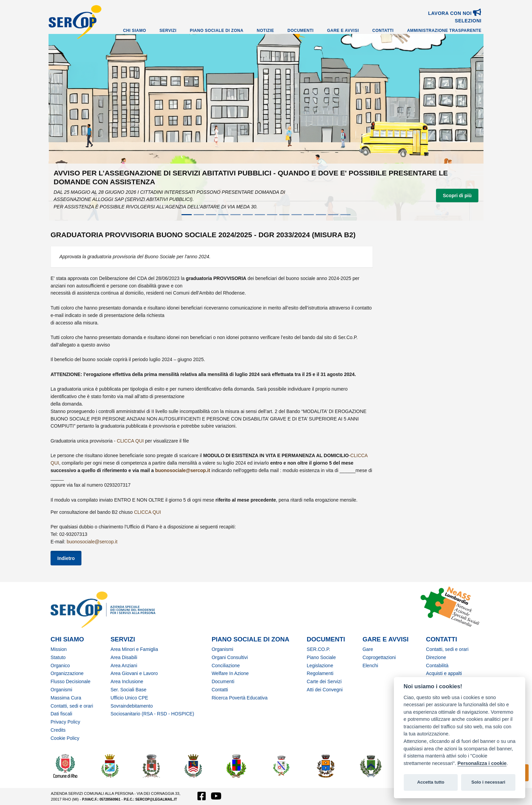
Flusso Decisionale (71, 681)
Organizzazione (67, 673)
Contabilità (437, 666)
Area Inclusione (127, 681)
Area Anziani (124, 666)
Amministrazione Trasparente (444, 31)
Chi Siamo (135, 31)
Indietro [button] (66, 558)
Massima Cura (66, 698)
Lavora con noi (455, 13)
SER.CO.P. (318, 649)
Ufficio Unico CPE (129, 698)
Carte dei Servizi (324, 681)
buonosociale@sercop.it (183, 470)
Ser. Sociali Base (129, 690)
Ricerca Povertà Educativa (240, 698)
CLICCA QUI (130, 441)
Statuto (58, 657)
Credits (58, 730)
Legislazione (320, 666)
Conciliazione (226, 666)
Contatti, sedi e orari (72, 706)
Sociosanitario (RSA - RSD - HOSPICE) (153, 714)
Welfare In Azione (230, 673)
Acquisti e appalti (444, 673)
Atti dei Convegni (325, 690)
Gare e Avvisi (343, 31)
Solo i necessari (488, 782)
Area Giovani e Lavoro (134, 673)
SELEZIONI (468, 21)
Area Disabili (124, 657)
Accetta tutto (431, 782)
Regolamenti (320, 673)
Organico (60, 666)
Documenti (300, 31)
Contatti (383, 31)
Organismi (61, 690)
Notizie (265, 31)
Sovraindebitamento (132, 706)
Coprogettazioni (379, 657)
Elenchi (370, 666)
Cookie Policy (65, 738)
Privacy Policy (65, 722)
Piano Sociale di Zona (217, 31)
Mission (59, 649)
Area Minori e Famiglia (134, 649)
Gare (368, 649)
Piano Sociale (321, 657)
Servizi (168, 31)
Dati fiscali (61, 714)
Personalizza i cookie (482, 763)
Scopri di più (457, 195)
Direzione (436, 657)
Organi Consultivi (230, 657)
